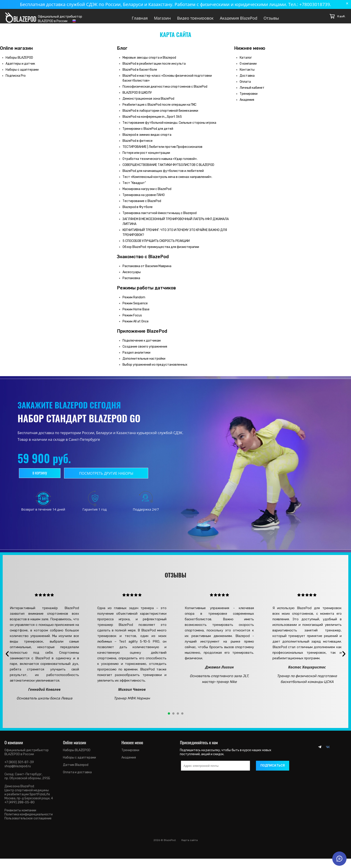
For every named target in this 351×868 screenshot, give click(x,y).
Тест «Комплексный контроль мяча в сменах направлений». (167, 181)
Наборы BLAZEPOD (19, 61)
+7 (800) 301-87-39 (19, 766)
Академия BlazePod (239, 18)
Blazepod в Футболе (138, 211)
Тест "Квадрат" (134, 187)
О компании (248, 67)
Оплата (245, 86)
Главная (140, 18)
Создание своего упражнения (145, 350)
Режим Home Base (136, 313)
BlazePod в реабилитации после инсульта (154, 67)
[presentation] (7, 658)
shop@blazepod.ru (18, 770)
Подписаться (273, 769)
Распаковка (131, 282)
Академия (247, 104)
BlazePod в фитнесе (138, 145)
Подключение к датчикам (142, 344)
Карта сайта (190, 844)
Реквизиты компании (20, 814)
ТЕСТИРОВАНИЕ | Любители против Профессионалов (162, 151)
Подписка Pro (16, 79)
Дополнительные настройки (144, 362)
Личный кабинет (252, 92)
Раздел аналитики (136, 356)
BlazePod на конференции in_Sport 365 (152, 121)
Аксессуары (132, 276)
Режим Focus (132, 319)
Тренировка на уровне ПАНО (144, 199)
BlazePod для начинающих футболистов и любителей (163, 175)
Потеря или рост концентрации (146, 157)
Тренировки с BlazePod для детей (148, 133)
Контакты (247, 73)
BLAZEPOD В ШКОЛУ (137, 96)
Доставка (247, 79)
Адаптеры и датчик (20, 67)
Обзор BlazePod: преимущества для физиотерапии (161, 251)
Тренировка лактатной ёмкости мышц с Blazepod (160, 217)
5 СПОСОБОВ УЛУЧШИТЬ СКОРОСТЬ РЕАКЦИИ (156, 245)
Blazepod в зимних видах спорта (147, 139)
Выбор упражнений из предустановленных (155, 368)
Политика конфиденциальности (29, 818)
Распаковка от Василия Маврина (147, 270)
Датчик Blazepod (76, 769)
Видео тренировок (195, 18)
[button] (169, 717)
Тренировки (249, 98)
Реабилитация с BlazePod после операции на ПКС (159, 108)
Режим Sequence (135, 307)
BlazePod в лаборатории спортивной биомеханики (160, 114)
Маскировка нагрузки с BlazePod (147, 193)
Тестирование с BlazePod (142, 205)
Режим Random (134, 301)
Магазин (162, 18)
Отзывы (271, 18)
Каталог (246, 61)
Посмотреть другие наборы (114, 477)
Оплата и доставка (77, 776)
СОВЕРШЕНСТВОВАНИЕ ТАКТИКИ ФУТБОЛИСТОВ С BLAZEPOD (168, 169)
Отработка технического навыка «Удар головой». (160, 163)
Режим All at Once (136, 325)
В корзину (44, 477)
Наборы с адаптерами (22, 73)
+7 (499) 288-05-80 (20, 806)
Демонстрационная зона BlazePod (148, 102)
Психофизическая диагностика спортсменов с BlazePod (165, 90)
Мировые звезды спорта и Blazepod (149, 61)
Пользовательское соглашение (28, 822)
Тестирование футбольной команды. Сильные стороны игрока (169, 127)
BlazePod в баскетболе (140, 73)
